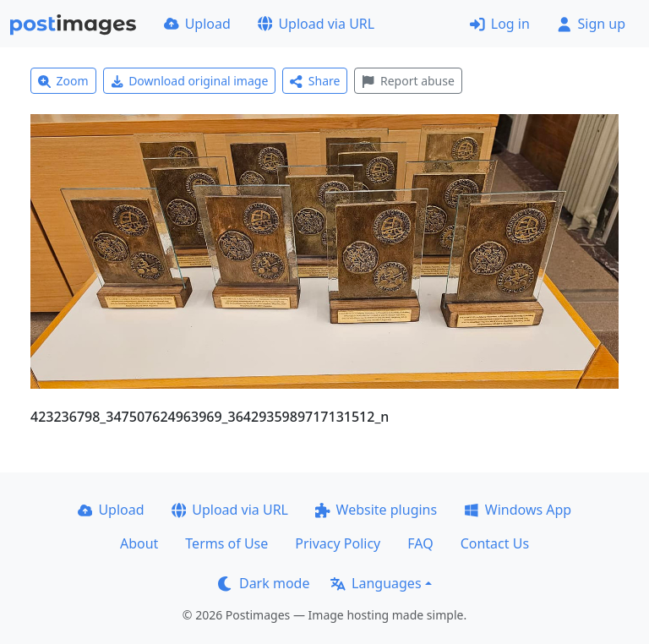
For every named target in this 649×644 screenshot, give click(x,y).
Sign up (591, 24)
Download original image (190, 81)
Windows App (518, 510)
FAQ (420, 543)
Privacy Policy (338, 543)
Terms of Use (226, 543)
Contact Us (495, 543)
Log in (500, 24)
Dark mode (264, 583)
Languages (376, 583)
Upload (197, 24)
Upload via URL (316, 24)
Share (315, 81)
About (139, 543)
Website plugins (376, 510)
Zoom (63, 81)
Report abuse (408, 81)
